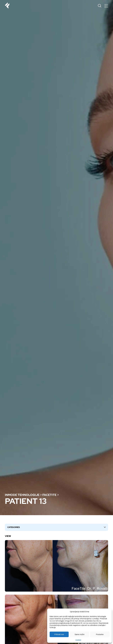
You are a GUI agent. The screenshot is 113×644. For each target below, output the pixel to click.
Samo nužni (79, 634)
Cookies (78, 640)
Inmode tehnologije (22, 495)
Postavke (100, 634)
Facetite (49, 495)
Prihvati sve (59, 634)
